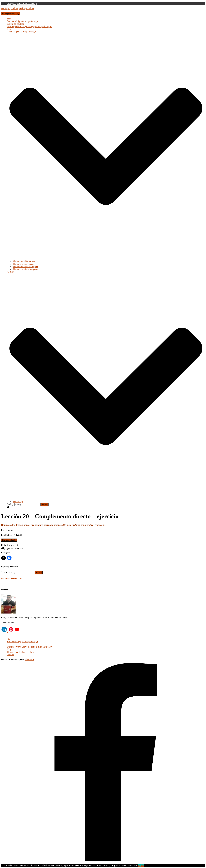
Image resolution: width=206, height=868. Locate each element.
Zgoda (141, 865)
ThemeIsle (30, 659)
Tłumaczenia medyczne (24, 264)
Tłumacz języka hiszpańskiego (21, 652)
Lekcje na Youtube (16, 24)
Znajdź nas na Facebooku (12, 578)
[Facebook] (106, 861)
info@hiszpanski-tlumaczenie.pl (22, 4)
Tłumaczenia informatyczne (26, 269)
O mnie (10, 655)
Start (9, 19)
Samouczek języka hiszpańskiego (22, 21)
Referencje (18, 502)
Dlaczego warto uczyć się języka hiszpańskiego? (29, 26)
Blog (9, 29)
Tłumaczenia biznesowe (24, 261)
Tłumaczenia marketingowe (25, 267)
